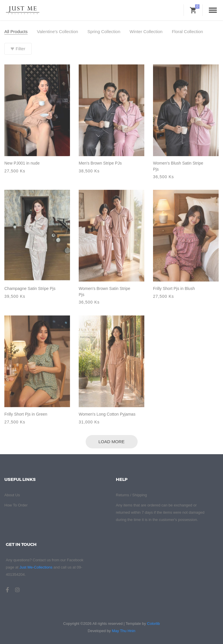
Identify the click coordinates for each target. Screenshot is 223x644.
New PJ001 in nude (22, 163)
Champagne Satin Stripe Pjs (30, 288)
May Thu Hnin (124, 631)
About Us (12, 495)
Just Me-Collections (36, 567)
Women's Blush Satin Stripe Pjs (178, 166)
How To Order (16, 505)
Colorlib (153, 624)
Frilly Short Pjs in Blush (174, 288)
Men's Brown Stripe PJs (100, 163)
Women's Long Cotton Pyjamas (107, 414)
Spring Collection (104, 31)
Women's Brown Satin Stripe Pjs (105, 292)
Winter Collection (146, 31)
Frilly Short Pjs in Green (26, 414)
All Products (16, 31)
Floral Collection (188, 31)
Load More (111, 442)
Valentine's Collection (57, 31)
